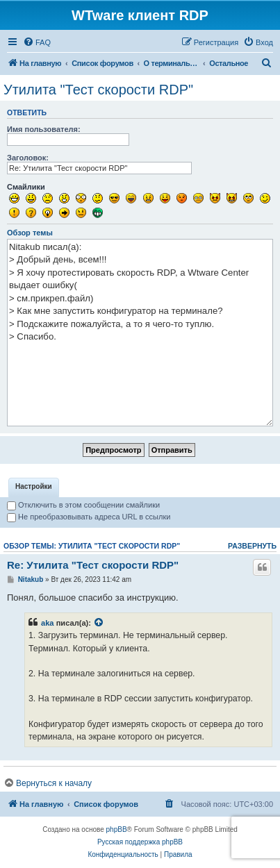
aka (48, 623)
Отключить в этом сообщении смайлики (83, 505)
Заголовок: (28, 158)
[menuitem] (37, 42)
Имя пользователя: (44, 129)
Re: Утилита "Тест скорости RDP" (93, 565)
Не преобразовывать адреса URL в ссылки (89, 517)
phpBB (117, 829)
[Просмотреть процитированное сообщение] (99, 623)
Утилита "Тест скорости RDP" (98, 90)
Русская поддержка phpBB (140, 842)
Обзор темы (30, 233)
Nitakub (31, 579)
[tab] (34, 487)
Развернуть (252, 546)
